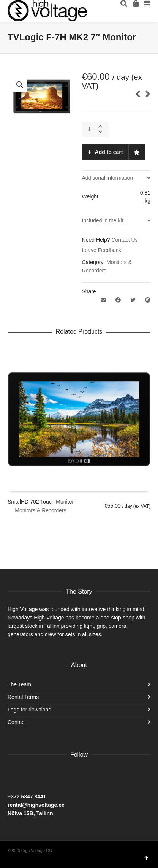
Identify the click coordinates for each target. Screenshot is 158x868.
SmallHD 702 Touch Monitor (41, 502)
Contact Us (124, 240)
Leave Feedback (102, 250)
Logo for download (29, 710)
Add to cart (109, 152)
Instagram (30, 774)
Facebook (14, 774)
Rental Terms (23, 697)
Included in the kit (103, 220)
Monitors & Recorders (40, 510)
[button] (20, 85)
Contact (17, 722)
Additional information (108, 178)
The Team (19, 684)
